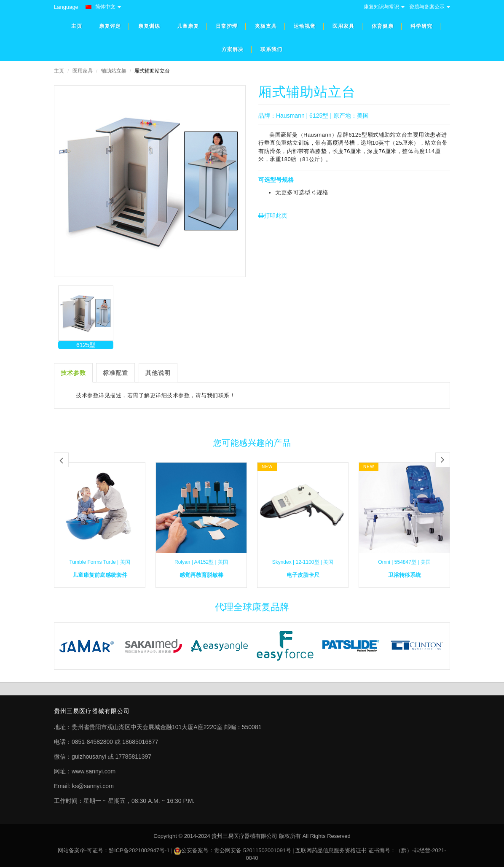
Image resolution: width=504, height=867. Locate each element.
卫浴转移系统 (405, 575)
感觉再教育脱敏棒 (201, 575)
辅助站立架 (114, 71)
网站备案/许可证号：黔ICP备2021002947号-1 (114, 850)
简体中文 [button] (103, 7)
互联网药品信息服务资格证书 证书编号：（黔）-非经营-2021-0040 (346, 854)
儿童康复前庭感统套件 (100, 575)
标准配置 (115, 373)
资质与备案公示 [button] (430, 7)
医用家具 (83, 71)
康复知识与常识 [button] (384, 7)
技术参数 (73, 373)
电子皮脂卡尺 (303, 575)
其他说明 (158, 373)
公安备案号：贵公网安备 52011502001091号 (236, 850)
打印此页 (273, 215)
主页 (59, 71)
